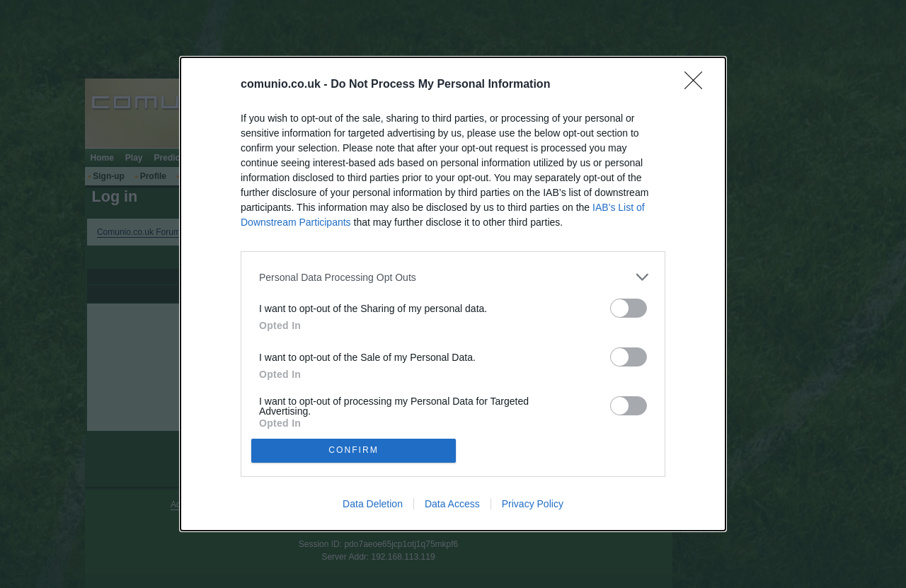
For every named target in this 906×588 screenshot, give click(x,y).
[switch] (629, 307)
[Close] (698, 83)
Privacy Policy (533, 505)
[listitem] (453, 276)
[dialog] (453, 294)
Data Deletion (373, 505)
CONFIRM (356, 450)
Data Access (452, 505)
